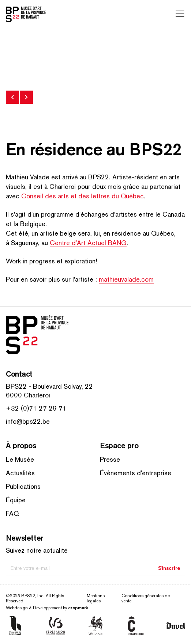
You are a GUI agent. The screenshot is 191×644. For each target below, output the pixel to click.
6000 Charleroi (28, 395)
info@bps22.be (28, 421)
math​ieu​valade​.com (126, 279)
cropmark (78, 608)
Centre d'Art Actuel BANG (88, 243)
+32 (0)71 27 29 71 (36, 408)
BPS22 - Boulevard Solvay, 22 (49, 386)
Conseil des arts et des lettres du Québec (83, 196)
